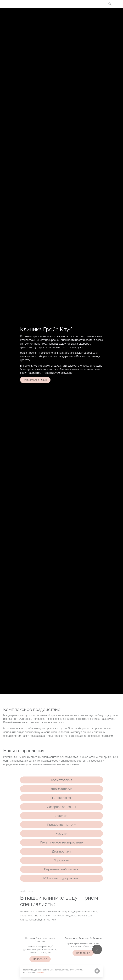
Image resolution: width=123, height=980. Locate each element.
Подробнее (42, 959)
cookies (40, 972)
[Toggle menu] (117, 4)
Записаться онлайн (35, 380)
